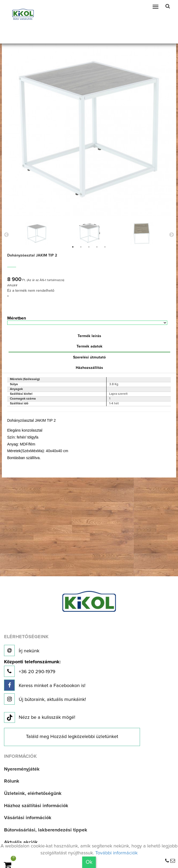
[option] (37, 234)
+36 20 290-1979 (32, 668)
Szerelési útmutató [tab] (89, 357)
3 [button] (89, 247)
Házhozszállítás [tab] (89, 368)
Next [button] (172, 235)
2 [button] (81, 247)
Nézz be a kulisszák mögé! (40, 718)
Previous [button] (6, 235)
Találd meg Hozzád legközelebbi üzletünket (72, 737)
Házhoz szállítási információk (36, 806)
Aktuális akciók (21, 842)
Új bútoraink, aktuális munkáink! (45, 699)
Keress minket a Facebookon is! (45, 685)
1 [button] (73, 247)
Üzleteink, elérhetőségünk (33, 794)
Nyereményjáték (22, 769)
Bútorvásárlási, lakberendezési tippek (46, 830)
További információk (116, 853)
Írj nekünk (22, 650)
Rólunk (12, 781)
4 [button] (97, 247)
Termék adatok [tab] (90, 346)
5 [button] (105, 247)
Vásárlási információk (28, 818)
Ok (89, 862)
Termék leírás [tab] (89, 336)
